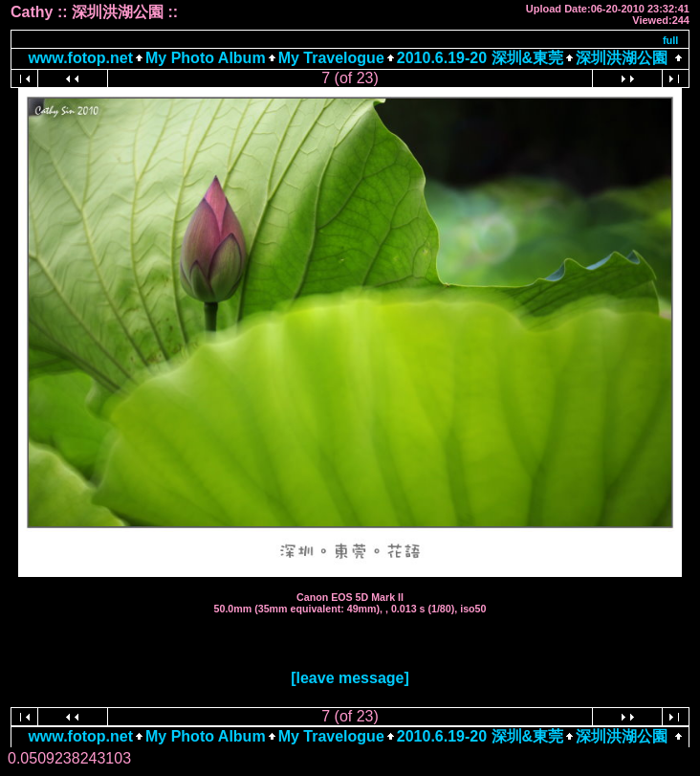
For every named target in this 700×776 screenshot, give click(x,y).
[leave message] (350, 678)
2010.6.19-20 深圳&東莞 (480, 58)
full (671, 40)
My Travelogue (331, 58)
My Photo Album (206, 58)
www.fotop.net (80, 58)
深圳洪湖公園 (622, 58)
